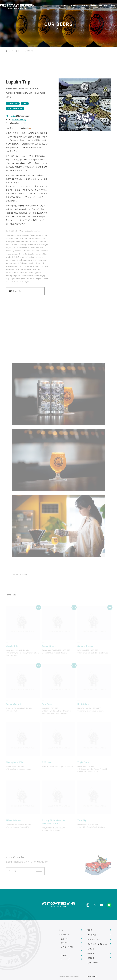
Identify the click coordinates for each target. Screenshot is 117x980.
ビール (18, 51)
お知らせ (91, 946)
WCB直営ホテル (94, 938)
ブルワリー (65, 942)
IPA (26, 104)
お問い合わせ (93, 957)
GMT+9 (64, 954)
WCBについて (64, 934)
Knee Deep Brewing (20, 120)
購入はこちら (18, 291)
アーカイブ (65, 957)
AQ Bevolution (12, 116)
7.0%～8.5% (13, 104)
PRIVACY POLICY (92, 971)
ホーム (8, 51)
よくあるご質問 (67, 946)
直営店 (90, 930)
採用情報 (91, 954)
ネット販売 (92, 934)
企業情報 (91, 950)
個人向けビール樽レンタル (98, 942)
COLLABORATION (16, 108)
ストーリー (65, 938)
